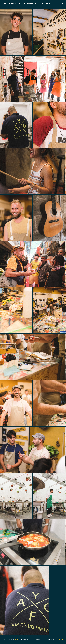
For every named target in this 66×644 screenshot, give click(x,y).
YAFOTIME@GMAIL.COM (10, 639)
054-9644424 (24, 639)
